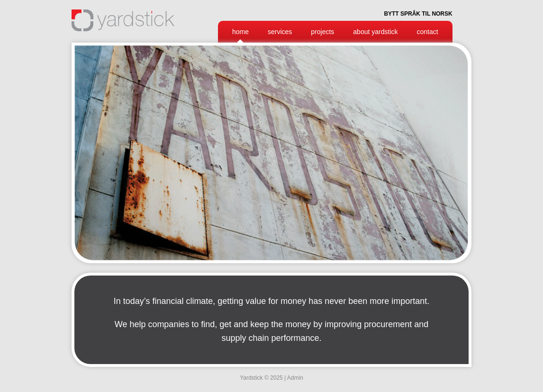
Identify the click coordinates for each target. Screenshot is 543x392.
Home (240, 32)
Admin (295, 378)
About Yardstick (375, 32)
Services (280, 32)
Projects (322, 32)
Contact (428, 32)
